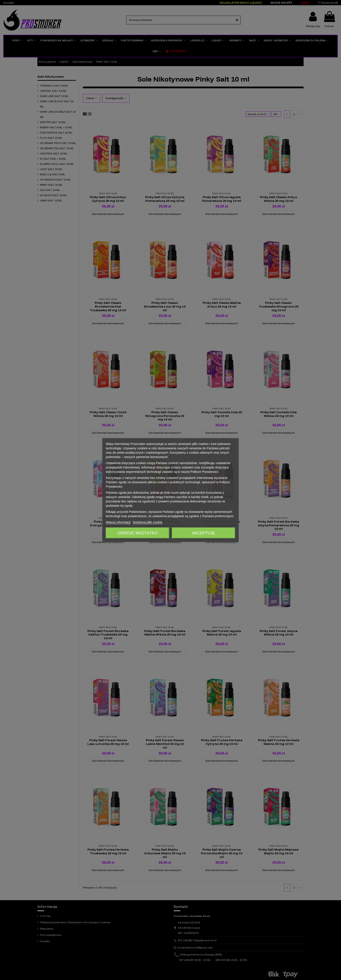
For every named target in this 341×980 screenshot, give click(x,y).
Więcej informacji (118, 522)
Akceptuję (204, 533)
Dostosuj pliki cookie (148, 522)
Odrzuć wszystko (138, 533)
